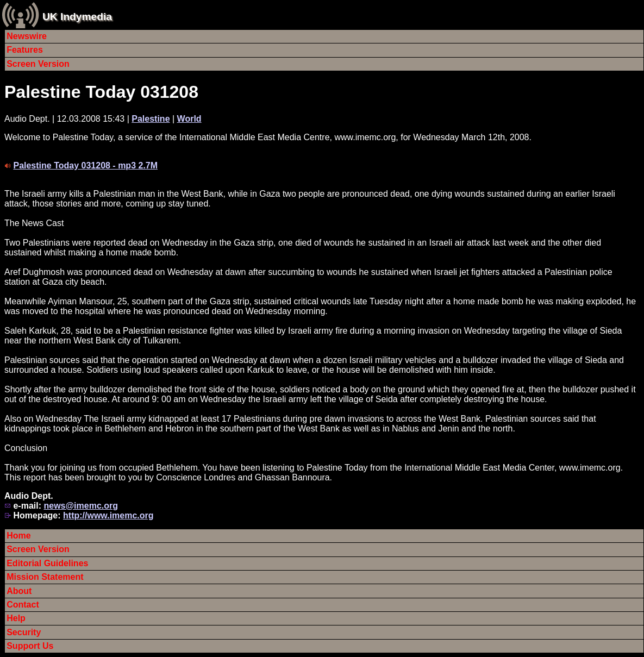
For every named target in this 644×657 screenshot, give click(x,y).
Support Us (30, 646)
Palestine (151, 119)
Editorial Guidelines (47, 563)
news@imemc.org (81, 506)
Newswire (27, 36)
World (189, 119)
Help (16, 618)
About (19, 591)
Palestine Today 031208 (101, 92)
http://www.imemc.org (108, 515)
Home (18, 536)
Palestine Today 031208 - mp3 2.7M (85, 165)
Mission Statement (45, 577)
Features (25, 50)
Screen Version (38, 64)
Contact (23, 605)
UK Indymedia (77, 17)
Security (24, 632)
